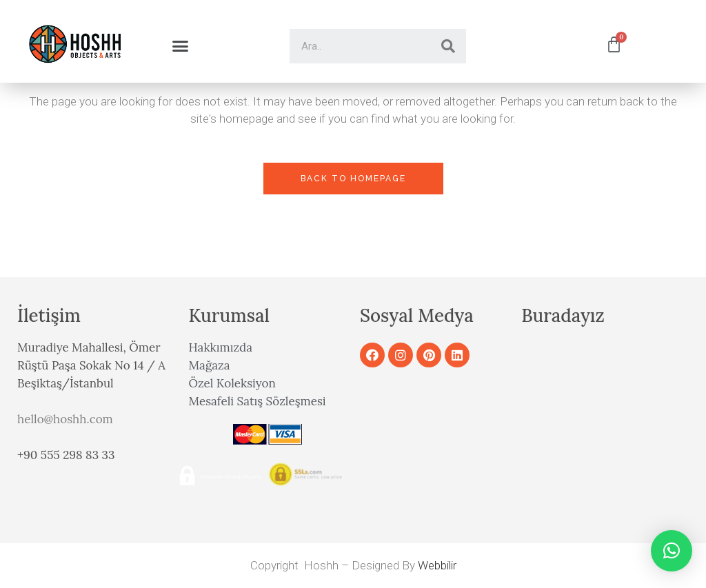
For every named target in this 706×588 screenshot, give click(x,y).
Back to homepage (353, 179)
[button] (180, 46)
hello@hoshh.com (65, 419)
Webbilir (437, 565)
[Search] (448, 46)
